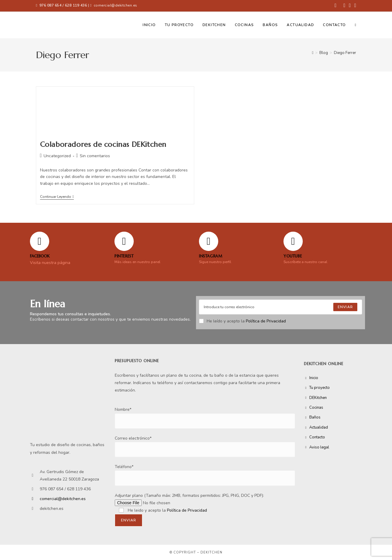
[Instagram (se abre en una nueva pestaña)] (350, 6)
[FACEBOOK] (40, 241)
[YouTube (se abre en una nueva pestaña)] (354, 6)
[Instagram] (209, 241)
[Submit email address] (345, 307)
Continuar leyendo (57, 197)
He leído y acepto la (242, 321)
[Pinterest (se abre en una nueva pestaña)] (344, 6)
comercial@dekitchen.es (115, 5)
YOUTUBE (293, 256)
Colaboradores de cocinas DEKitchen (103, 144)
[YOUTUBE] (293, 241)
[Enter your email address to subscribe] (281, 307)
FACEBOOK (40, 256)
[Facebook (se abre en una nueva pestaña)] (335, 6)
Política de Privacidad (266, 321)
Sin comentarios (95, 156)
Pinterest (124, 256)
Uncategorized (57, 156)
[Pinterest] (124, 241)
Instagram (211, 256)
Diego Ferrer (345, 53)
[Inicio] (313, 53)
